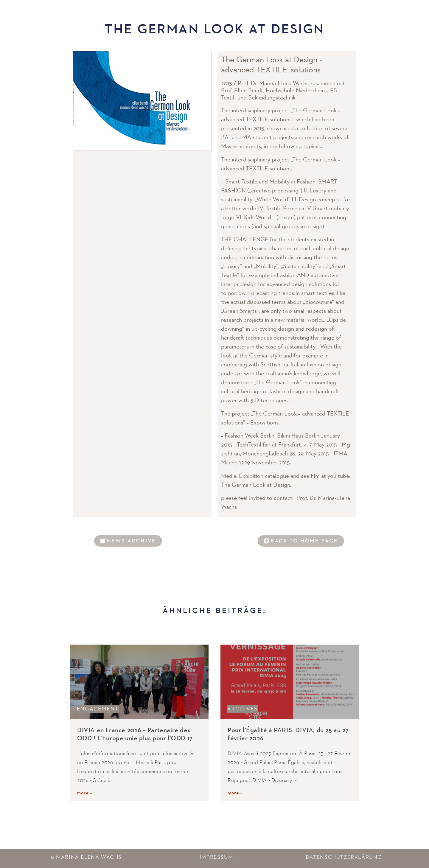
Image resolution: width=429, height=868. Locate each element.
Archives (243, 709)
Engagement (98, 709)
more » (85, 793)
